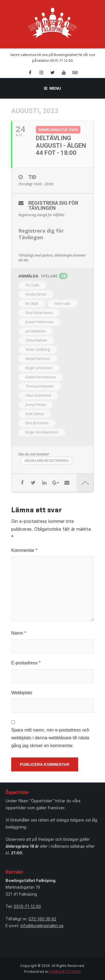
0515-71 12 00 (27, 906)
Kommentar (24, 550)
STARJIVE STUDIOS (65, 972)
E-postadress (26, 663)
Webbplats (22, 693)
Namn (19, 633)
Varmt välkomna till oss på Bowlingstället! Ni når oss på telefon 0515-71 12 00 (53, 58)
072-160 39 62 (42, 919)
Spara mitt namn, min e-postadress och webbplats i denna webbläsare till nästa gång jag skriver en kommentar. (50, 738)
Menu (52, 88)
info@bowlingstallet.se (42, 926)
